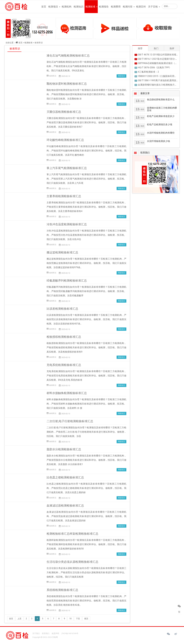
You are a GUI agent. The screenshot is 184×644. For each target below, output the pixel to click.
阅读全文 (121, 76)
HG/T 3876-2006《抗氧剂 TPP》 (155, 68)
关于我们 (36, 633)
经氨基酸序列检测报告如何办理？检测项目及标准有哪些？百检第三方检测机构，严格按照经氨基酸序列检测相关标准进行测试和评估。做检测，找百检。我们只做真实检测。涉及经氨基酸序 (86, 291)
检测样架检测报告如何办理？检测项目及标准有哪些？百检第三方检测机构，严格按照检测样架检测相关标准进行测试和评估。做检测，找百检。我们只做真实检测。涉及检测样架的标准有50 (86, 544)
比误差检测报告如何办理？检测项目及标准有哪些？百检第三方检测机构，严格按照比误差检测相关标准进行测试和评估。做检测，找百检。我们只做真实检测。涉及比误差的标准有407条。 (86, 319)
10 (70, 619)
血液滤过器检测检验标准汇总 (65, 506)
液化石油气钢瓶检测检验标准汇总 (68, 56)
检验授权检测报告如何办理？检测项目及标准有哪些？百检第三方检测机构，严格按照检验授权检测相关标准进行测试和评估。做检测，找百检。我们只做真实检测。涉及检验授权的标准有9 (86, 347)
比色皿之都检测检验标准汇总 (65, 477)
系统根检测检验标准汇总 (62, 590)
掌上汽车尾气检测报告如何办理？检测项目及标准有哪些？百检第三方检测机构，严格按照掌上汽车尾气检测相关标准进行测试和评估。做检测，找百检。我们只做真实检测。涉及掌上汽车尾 (86, 179)
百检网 (55, 637)
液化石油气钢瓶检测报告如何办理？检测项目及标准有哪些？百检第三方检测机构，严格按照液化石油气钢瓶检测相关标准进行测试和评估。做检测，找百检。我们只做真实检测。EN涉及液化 (86, 66)
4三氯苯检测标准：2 (148, 72)
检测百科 (141, 7)
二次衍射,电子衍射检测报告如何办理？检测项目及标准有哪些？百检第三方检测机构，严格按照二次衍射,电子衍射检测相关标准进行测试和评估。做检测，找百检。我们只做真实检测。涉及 (86, 432)
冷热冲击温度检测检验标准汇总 (67, 224)
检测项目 (53, 7)
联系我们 (46, 633)
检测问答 (128, 7)
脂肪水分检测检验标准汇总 (64, 449)
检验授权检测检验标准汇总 (64, 337)
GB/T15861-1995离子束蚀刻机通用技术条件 (160, 80)
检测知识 (78, 7)
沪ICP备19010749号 (70, 633)
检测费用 (116, 7)
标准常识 (39, 43)
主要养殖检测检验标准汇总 (64, 196)
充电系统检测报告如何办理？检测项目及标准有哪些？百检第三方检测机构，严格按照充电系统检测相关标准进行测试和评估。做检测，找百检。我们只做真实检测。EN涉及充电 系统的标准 (86, 376)
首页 (44, 7)
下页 (78, 619)
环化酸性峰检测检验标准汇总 (65, 140)
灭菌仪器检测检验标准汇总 (64, 112)
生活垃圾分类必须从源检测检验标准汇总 (72, 562)
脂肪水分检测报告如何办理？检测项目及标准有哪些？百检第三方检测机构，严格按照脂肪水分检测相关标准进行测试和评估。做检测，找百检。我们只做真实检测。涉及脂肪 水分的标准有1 (86, 460)
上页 (19, 619)
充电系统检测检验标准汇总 (64, 365)
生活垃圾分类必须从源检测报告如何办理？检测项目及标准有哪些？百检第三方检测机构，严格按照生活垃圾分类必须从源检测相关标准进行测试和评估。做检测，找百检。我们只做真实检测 (86, 572)
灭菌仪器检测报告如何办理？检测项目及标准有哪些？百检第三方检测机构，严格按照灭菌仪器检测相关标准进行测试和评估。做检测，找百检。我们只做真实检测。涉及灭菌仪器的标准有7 (86, 122)
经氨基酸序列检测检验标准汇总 (67, 281)
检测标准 (90, 7)
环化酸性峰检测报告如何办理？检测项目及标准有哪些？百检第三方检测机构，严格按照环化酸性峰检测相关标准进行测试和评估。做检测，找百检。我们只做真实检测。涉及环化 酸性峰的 (86, 151)
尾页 (86, 619)
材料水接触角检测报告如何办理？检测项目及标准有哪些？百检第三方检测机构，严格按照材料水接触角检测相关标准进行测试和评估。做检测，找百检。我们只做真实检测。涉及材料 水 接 (86, 404)
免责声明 (55, 633)
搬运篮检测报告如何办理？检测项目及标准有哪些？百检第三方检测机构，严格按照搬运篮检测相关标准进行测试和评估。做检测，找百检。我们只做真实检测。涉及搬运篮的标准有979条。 (86, 263)
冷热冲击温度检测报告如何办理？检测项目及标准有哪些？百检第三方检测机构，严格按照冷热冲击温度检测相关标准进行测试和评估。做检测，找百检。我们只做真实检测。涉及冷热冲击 (86, 235)
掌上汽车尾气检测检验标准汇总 (67, 168)
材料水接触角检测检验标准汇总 (67, 393)
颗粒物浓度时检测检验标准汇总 (67, 84)
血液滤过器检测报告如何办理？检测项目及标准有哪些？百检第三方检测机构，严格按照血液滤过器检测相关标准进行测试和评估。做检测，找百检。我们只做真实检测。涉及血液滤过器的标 (86, 516)
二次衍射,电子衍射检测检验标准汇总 (70, 421)
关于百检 (153, 7)
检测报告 (104, 7)
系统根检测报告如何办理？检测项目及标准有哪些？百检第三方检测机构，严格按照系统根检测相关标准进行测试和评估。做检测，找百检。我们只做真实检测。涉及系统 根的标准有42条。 (86, 601)
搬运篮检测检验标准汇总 (62, 252)
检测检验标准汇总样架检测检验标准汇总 (72, 534)
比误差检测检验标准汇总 (62, 309)
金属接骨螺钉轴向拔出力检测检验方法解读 (160, 85)
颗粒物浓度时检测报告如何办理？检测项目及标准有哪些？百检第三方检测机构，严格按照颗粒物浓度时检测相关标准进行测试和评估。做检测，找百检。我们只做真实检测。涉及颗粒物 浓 (86, 94)
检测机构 (67, 7)
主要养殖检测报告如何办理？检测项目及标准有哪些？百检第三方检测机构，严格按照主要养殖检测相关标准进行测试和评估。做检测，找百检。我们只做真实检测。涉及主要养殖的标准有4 (86, 207)
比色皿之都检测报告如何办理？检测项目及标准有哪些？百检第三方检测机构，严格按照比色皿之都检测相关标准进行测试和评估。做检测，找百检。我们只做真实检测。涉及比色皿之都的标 (86, 488)
